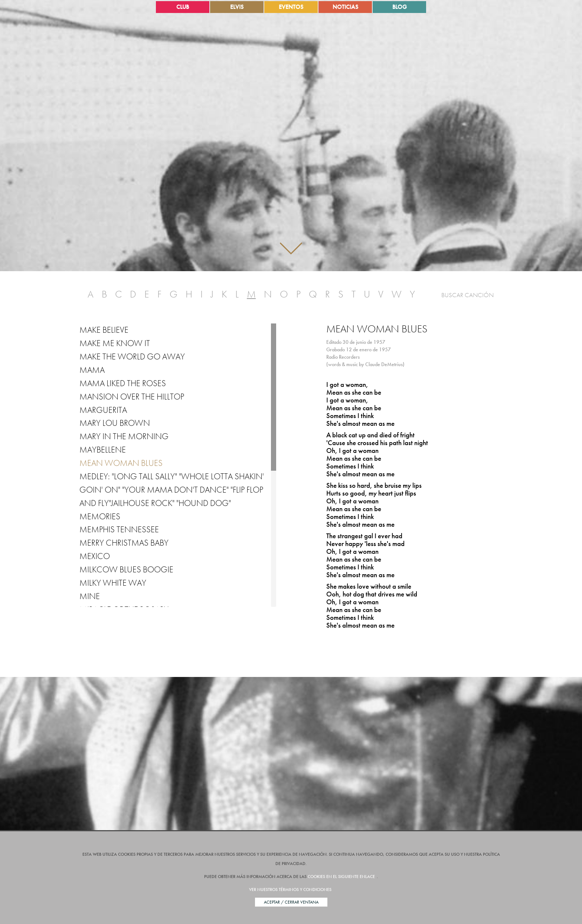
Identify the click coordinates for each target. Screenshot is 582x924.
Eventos (291, 7)
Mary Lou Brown (115, 423)
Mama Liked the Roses (123, 383)
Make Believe (104, 330)
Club (183, 7)
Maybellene (103, 450)
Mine (90, 596)
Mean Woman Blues (121, 463)
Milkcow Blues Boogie (126, 569)
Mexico (95, 556)
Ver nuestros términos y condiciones (290, 890)
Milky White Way (113, 583)
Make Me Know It (115, 343)
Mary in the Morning (124, 436)
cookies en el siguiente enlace (341, 877)
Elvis (237, 7)
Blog (400, 7)
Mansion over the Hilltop (132, 397)
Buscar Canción (467, 295)
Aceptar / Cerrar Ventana (291, 902)
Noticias (345, 7)
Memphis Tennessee (119, 529)
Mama (92, 370)
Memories (100, 516)
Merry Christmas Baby (124, 543)
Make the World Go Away (132, 356)
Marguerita (103, 410)
